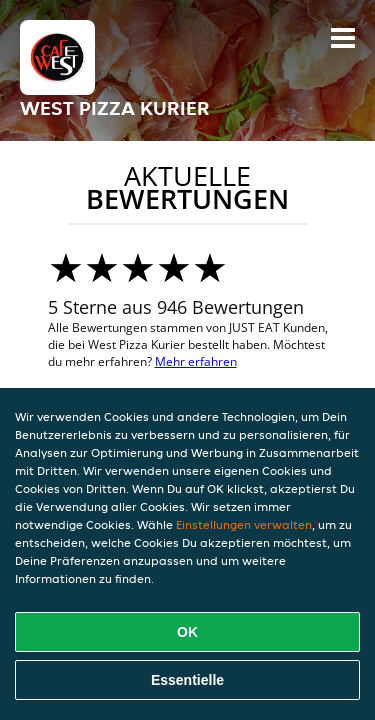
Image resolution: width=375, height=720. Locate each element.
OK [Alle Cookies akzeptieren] (187, 632)
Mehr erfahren (196, 361)
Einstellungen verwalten (244, 524)
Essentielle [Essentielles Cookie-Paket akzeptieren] (187, 680)
